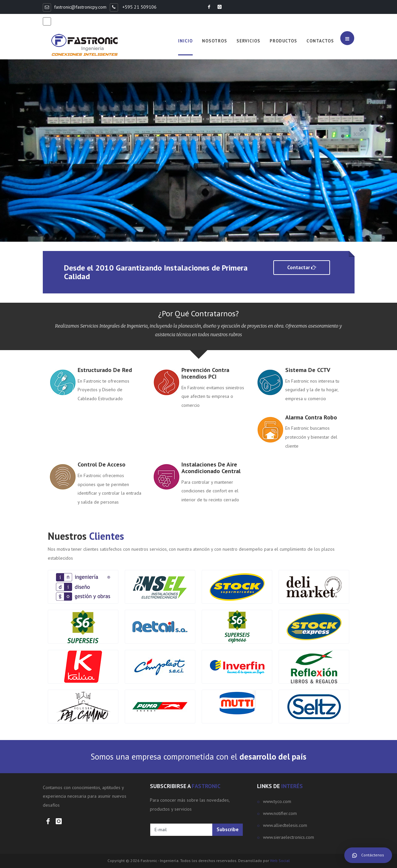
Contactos (320, 41)
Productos (283, 41)
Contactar (302, 267)
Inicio (185, 41)
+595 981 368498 (73, 21)
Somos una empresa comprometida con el (198, 757)
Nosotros (215, 41)
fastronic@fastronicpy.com (80, 7)
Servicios (248, 41)
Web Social (280, 861)
